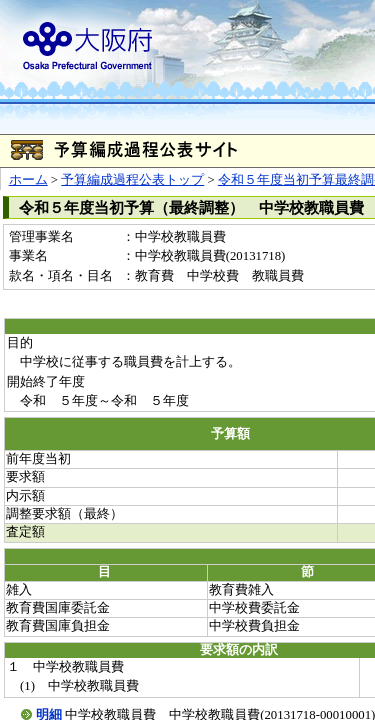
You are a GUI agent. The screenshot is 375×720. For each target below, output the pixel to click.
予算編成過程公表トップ (132, 180)
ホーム (28, 180)
